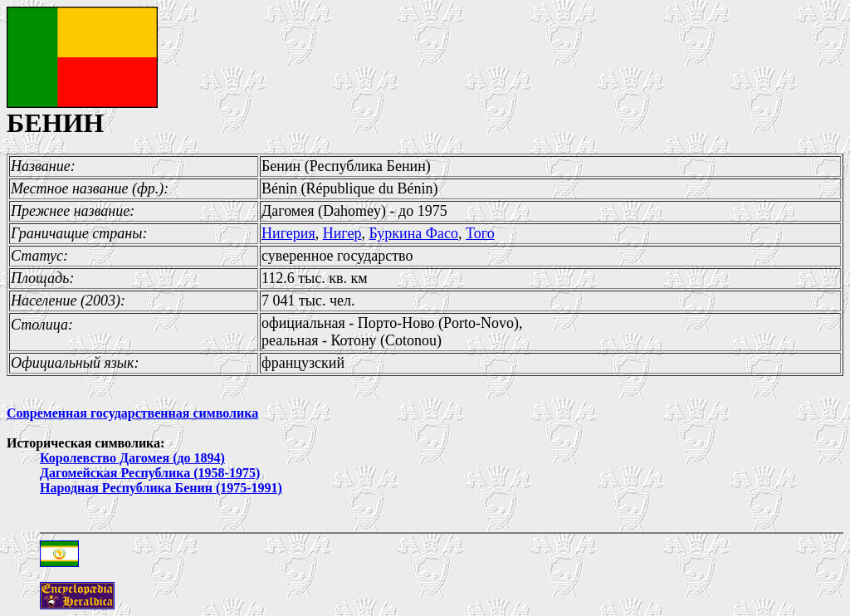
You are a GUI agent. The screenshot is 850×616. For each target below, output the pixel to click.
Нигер (342, 233)
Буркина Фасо (413, 233)
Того (480, 233)
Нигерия (288, 233)
